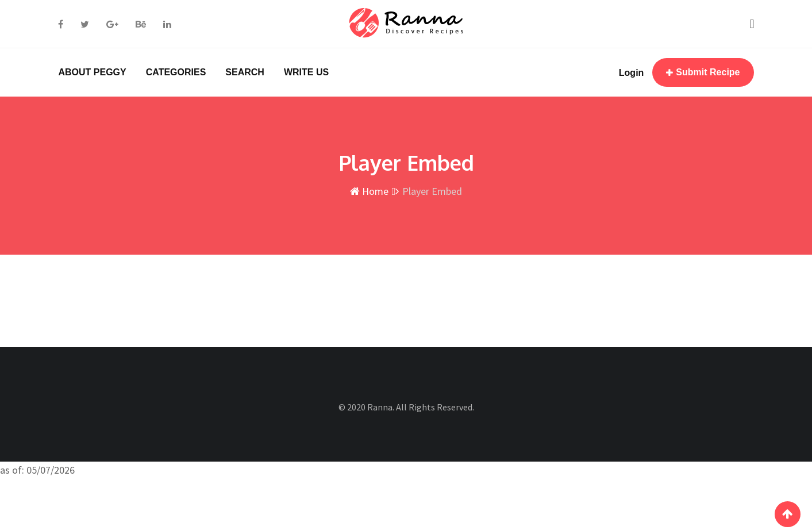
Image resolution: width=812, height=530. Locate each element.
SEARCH (245, 72)
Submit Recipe (703, 72)
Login (632, 73)
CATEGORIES (176, 72)
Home (369, 191)
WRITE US (306, 72)
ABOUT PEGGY (93, 72)
